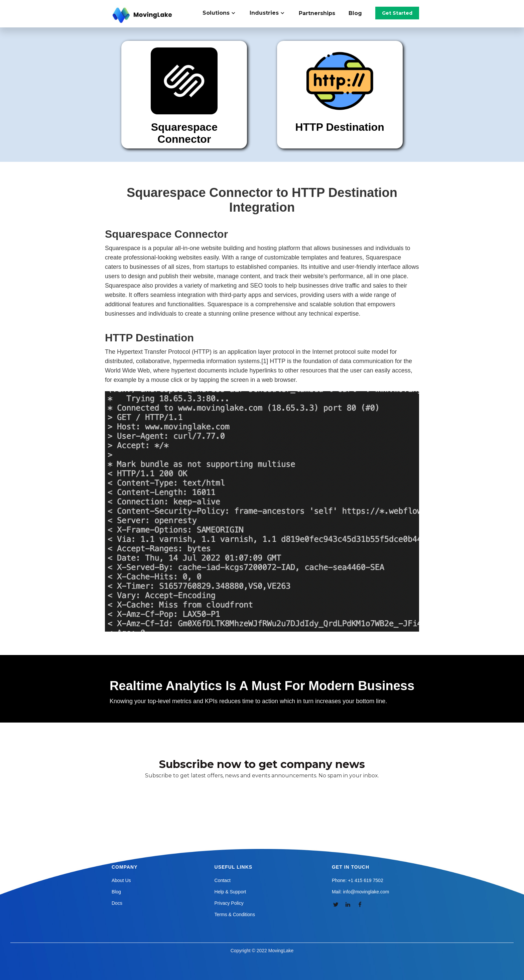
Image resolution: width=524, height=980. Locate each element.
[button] (223, 13)
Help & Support (230, 892)
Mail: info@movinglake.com (360, 892)
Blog (355, 13)
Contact (223, 880)
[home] (143, 15)
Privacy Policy (229, 903)
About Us (121, 880)
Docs (117, 903)
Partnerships (317, 13)
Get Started (397, 13)
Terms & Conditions (235, 914)
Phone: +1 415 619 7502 (358, 880)
